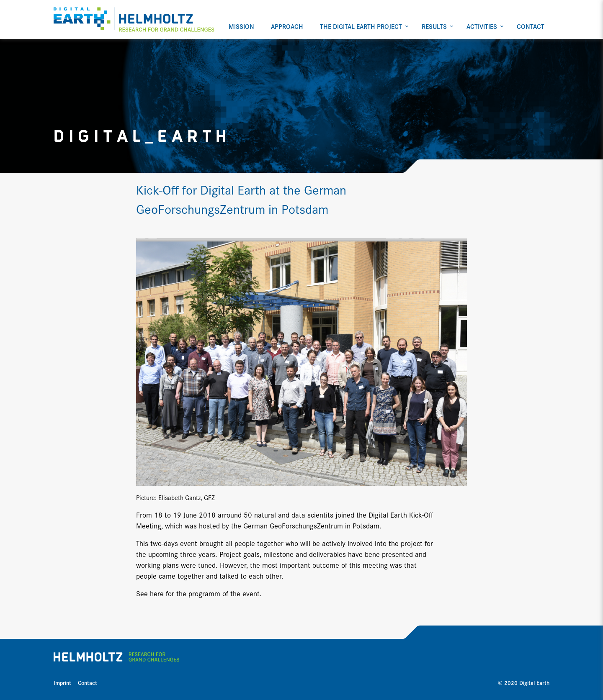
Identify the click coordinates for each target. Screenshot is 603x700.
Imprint (62, 682)
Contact (88, 682)
